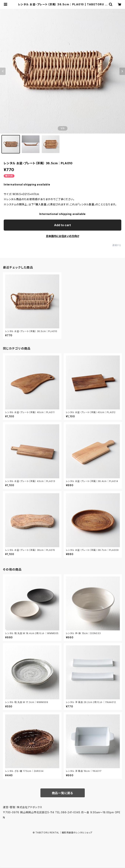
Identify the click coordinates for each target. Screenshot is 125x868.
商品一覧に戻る (63, 793)
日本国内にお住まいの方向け (63, 236)
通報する (117, 245)
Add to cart (62, 225)
